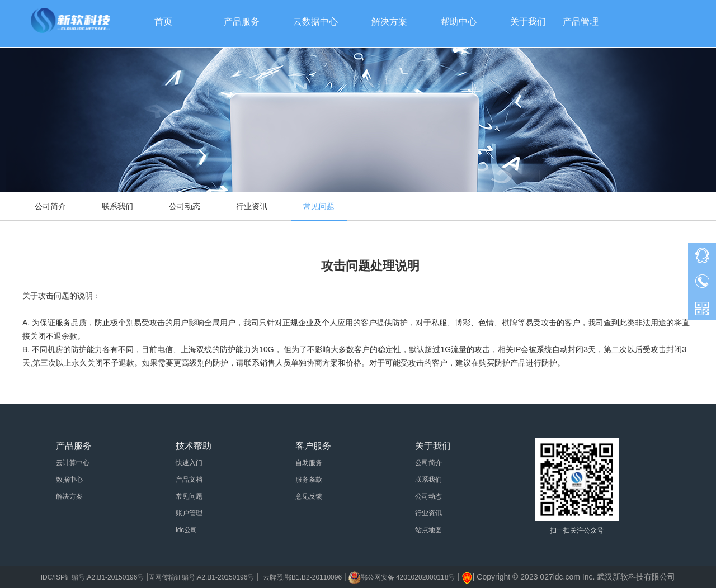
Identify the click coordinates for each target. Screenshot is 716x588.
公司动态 (185, 206)
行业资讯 (252, 206)
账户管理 (189, 513)
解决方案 (69, 496)
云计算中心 (73, 463)
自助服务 (309, 463)
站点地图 (428, 530)
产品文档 (189, 480)
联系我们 (117, 206)
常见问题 (319, 206)
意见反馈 (309, 496)
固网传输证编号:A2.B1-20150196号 (201, 577)
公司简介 (50, 206)
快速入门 (189, 463)
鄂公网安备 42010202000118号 (408, 577)
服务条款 (309, 480)
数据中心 (69, 480)
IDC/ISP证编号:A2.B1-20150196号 (93, 577)
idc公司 (187, 530)
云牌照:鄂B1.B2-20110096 (302, 577)
